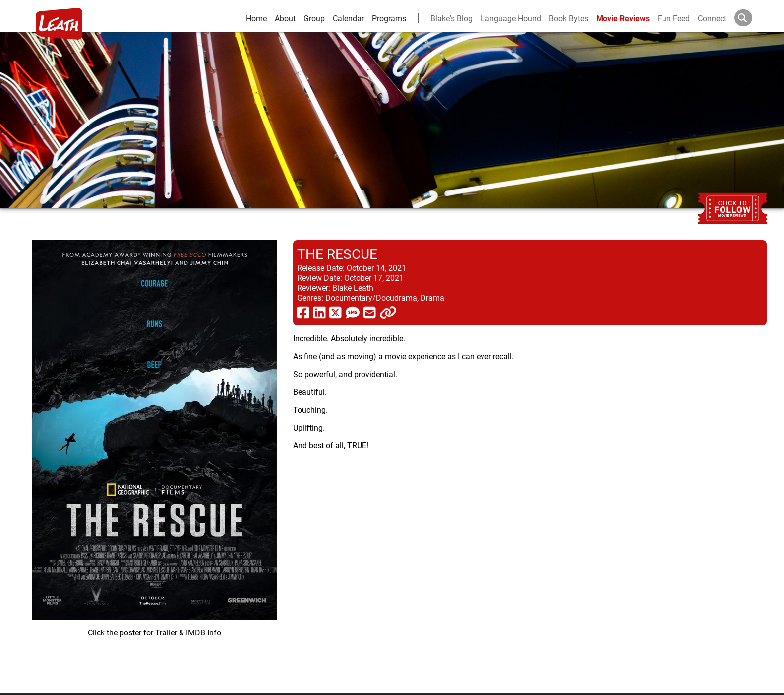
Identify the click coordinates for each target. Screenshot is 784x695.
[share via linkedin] (320, 312)
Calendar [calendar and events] (348, 18)
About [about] (285, 18)
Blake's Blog (452, 18)
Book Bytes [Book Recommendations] (569, 18)
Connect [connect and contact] (712, 18)
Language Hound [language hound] (511, 18)
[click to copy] (388, 312)
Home (256, 18)
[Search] (751, 18)
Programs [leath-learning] (389, 18)
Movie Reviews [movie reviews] (623, 18)
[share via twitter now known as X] (335, 312)
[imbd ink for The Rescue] (154, 459)
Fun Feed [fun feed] (674, 18)
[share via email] (370, 312)
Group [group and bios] (314, 18)
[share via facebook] (303, 312)
